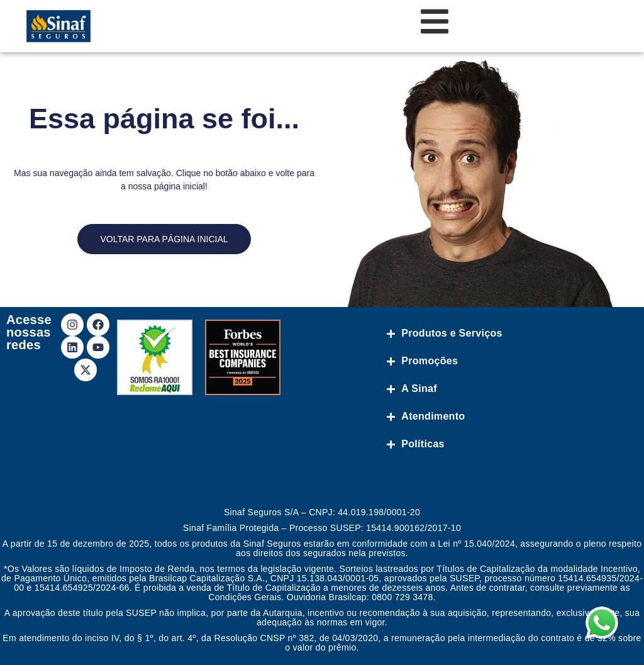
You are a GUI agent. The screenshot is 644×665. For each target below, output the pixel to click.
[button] (614, 635)
